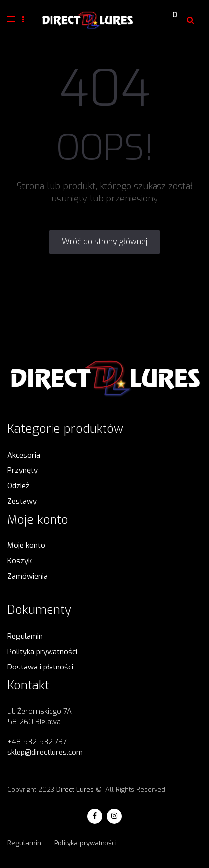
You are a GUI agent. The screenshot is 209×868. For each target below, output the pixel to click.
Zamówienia (27, 576)
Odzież (18, 486)
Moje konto (26, 545)
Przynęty (23, 470)
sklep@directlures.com (45, 752)
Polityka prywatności (42, 652)
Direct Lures (75, 789)
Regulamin (25, 636)
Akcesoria (24, 455)
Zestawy (22, 501)
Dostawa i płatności (40, 667)
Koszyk (20, 561)
